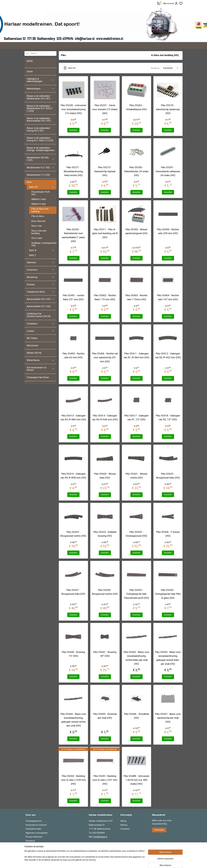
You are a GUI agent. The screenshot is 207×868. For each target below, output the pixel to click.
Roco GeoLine (38, 221)
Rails (40, 182)
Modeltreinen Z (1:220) (38, 175)
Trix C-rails (37, 238)
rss (121, 863)
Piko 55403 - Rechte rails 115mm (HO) (136, 297)
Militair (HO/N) (34, 353)
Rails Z (33, 255)
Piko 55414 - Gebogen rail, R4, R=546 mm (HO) (105, 418)
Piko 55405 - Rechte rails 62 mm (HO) (73, 355)
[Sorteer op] (171, 68)
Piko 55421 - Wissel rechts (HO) (136, 476)
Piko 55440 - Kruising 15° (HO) (73, 654)
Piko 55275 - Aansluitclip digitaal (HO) (105, 171)
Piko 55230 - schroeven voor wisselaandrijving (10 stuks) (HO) (73, 109)
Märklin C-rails (39, 199)
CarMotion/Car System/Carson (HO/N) (39, 315)
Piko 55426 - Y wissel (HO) (168, 534)
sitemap (116, 863)
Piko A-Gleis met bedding (40, 210)
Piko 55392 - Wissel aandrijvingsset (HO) (136, 231)
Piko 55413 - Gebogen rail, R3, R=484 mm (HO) (73, 418)
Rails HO (42, 187)
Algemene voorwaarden (37, 833)
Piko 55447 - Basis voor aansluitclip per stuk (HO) (168, 718)
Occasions (40, 270)
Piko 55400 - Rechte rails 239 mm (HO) (168, 231)
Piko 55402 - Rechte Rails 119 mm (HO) (105, 297)
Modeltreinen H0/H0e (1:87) (40, 159)
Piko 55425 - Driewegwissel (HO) (136, 534)
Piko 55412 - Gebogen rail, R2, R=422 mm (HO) (168, 355)
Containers (40, 324)
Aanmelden (159, 830)
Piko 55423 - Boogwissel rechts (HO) (73, 534)
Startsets (40, 262)
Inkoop (123, 821)
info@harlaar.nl (100, 837)
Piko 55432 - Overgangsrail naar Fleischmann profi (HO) (136, 594)
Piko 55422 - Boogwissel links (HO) (168, 476)
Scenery (40, 284)
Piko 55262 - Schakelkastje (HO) (136, 107)
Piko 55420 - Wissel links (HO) (105, 476)
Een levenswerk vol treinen (40, 369)
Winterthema (40, 360)
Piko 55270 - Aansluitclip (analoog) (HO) (168, 109)
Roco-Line (37, 226)
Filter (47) (70, 68)
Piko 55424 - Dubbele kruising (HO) (105, 534)
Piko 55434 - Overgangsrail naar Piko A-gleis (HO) (168, 594)
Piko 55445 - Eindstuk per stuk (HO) (105, 716)
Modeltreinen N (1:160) (40, 168)
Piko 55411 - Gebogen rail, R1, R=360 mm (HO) (136, 355)
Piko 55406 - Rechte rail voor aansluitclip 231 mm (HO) (105, 357)
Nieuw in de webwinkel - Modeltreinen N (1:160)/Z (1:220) (40, 108)
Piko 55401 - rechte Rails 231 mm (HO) (73, 297)
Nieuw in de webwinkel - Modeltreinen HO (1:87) (39, 97)
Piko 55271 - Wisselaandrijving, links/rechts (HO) (73, 171)
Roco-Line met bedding (39, 232)
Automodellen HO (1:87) (40, 299)
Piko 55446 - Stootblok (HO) (136, 716)
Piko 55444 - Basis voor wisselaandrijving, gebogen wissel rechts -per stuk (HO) (73, 720)
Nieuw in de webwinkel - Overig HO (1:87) (39, 129)
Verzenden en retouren (36, 825)
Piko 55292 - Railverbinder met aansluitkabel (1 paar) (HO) (73, 235)
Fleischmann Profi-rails (41, 193)
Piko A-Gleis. (38, 216)
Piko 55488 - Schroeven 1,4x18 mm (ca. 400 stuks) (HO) (136, 780)
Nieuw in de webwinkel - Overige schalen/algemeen (41, 149)
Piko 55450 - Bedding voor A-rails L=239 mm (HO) (73, 780)
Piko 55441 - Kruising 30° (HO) (105, 654)
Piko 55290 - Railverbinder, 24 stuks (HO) (136, 171)
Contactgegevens (34, 821)
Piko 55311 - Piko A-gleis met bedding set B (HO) (105, 233)
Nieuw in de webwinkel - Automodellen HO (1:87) (39, 120)
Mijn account (171, 3)
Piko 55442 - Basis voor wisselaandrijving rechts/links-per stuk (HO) (136, 658)
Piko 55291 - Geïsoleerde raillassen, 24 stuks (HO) (168, 171)
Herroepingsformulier (35, 845)
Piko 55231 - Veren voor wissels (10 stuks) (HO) (105, 109)
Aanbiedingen (40, 89)
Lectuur (40, 331)
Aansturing (40, 277)
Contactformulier (33, 829)
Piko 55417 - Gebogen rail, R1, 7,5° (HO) (136, 418)
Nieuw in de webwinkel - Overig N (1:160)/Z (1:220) (40, 139)
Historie (124, 825)
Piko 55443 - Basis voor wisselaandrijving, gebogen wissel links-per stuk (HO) (168, 658)
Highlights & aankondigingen (40, 80)
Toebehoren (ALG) (40, 292)
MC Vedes (32, 338)
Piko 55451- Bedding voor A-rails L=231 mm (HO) (105, 780)
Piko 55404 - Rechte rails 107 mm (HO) (168, 297)
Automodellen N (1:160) (39, 306)
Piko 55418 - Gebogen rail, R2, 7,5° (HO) (168, 418)
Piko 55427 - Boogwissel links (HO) (73, 592)
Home (30, 71)
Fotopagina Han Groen (38, 377)
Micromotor (33, 346)
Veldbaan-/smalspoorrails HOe (44, 244)
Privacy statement (34, 837)
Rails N (42, 250)
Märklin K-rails (39, 204)
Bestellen (73, 130)
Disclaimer (30, 841)
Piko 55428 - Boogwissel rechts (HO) (105, 592)
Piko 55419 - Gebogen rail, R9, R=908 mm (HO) (73, 476)
